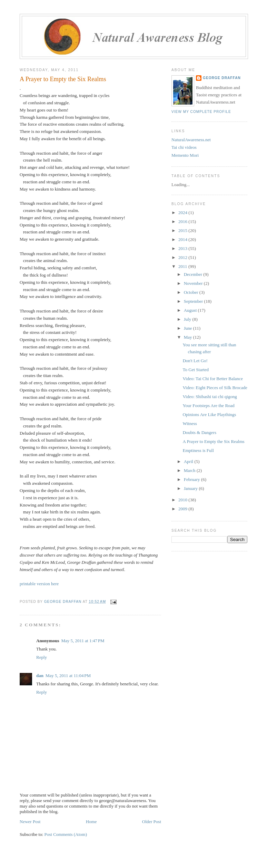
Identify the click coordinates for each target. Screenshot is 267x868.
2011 (183, 266)
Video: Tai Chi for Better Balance (213, 379)
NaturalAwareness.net (191, 140)
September (194, 301)
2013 (183, 248)
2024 (183, 213)
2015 (183, 230)
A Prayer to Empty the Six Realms (213, 441)
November (194, 283)
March (190, 470)
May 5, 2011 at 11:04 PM (68, 676)
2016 (183, 221)
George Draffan (222, 78)
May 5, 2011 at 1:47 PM (83, 641)
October (192, 292)
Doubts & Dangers (199, 432)
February (192, 479)
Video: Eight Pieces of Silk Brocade (215, 388)
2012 (183, 257)
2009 (183, 509)
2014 (183, 239)
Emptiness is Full (198, 450)
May (189, 337)
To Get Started (196, 370)
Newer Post (30, 822)
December (194, 274)
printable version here (39, 584)
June (189, 328)
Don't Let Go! (195, 361)
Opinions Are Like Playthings (209, 414)
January (191, 488)
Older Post (152, 822)
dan (40, 676)
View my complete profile (201, 112)
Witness (190, 423)
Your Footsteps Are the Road (208, 406)
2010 (183, 500)
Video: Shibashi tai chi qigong (210, 397)
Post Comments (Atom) (66, 834)
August (191, 310)
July (188, 319)
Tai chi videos (184, 147)
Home (91, 822)
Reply (42, 657)
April (189, 461)
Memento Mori (185, 155)
